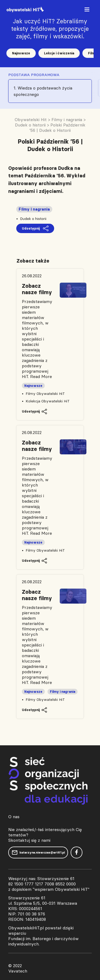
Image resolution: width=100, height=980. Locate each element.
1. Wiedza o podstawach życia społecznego (43, 91)
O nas (14, 817)
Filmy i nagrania (34, 209)
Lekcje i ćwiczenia (59, 53)
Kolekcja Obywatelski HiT (48, 401)
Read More (41, 376)
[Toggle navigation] (87, 11)
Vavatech (18, 971)
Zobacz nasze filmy (37, 289)
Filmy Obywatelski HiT (45, 394)
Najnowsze (21, 53)
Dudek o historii (33, 219)
